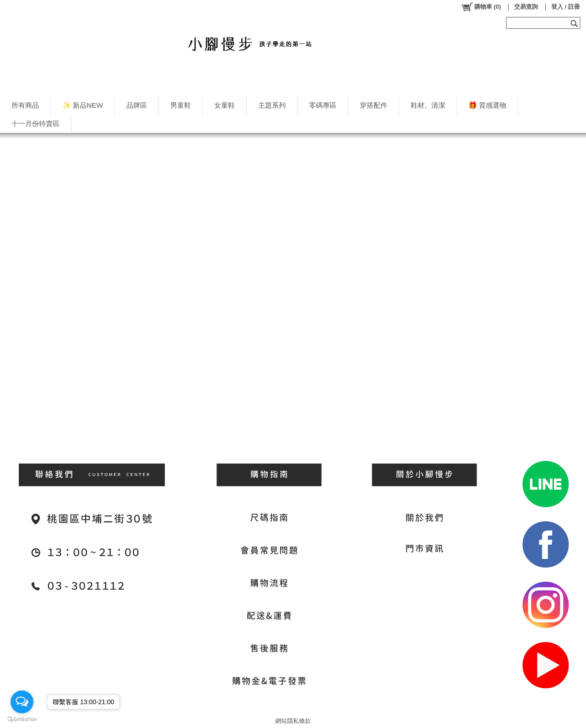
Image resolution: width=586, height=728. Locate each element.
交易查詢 (526, 7)
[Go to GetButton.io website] (22, 719)
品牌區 (137, 105)
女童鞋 (225, 105)
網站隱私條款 (293, 721)
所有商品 (25, 105)
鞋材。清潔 (428, 105)
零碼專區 (323, 105)
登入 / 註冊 (566, 7)
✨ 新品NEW (83, 105)
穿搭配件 (374, 105)
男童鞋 (181, 105)
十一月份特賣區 (35, 123)
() (481, 7)
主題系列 (272, 105)
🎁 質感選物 (487, 105)
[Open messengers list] (22, 702)
